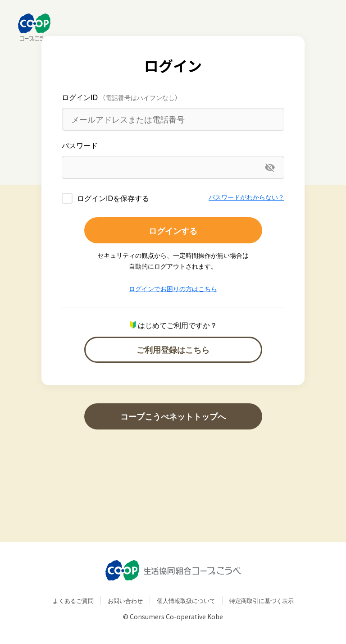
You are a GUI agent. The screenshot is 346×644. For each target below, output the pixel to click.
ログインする (173, 231)
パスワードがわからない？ (246, 197)
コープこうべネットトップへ (173, 416)
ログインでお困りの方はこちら (173, 288)
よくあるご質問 (73, 601)
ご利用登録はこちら (173, 349)
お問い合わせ (125, 601)
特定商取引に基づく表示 (262, 601)
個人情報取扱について (186, 601)
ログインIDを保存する (113, 198)
